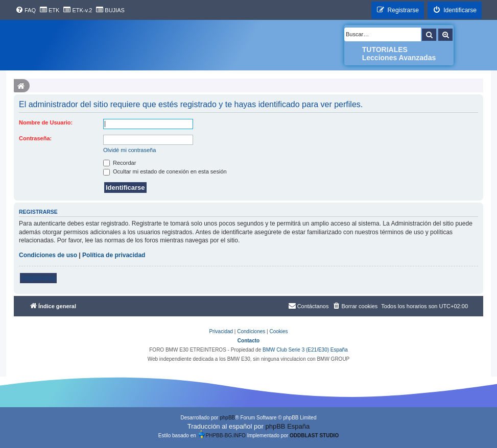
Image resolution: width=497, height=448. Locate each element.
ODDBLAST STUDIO (314, 435)
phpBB (227, 418)
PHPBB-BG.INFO (222, 434)
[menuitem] (26, 10)
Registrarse (38, 278)
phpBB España (287, 426)
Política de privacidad (114, 255)
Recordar (120, 163)
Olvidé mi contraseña (129, 150)
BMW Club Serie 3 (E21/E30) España (305, 350)
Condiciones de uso (48, 255)
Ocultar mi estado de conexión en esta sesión (165, 171)
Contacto (249, 341)
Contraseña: (35, 138)
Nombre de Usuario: (46, 122)
